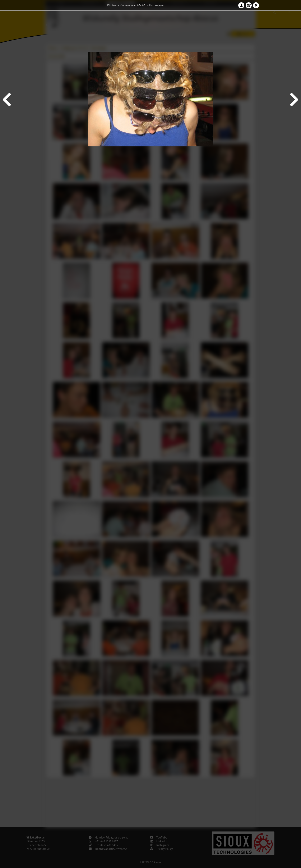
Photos (112, 5)
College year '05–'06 (133, 5)
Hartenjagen (157, 5)
